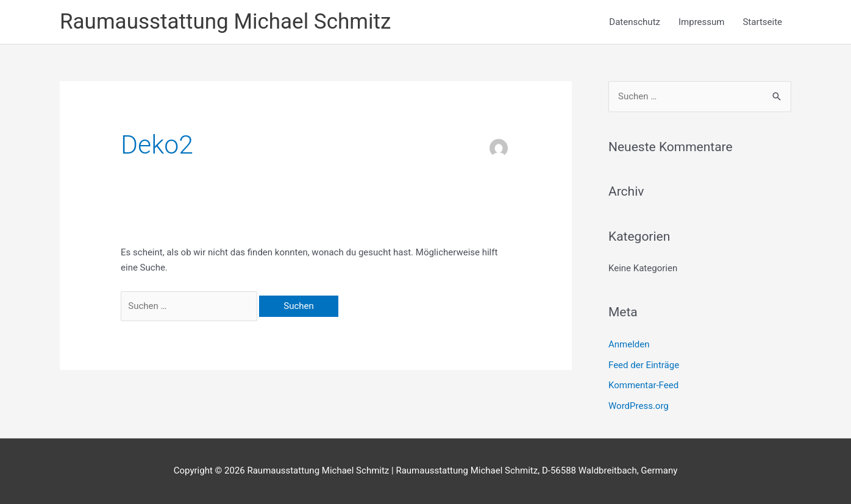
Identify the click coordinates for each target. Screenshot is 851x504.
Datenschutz (635, 22)
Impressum (701, 22)
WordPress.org (639, 406)
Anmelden (629, 344)
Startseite (762, 22)
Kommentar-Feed (643, 385)
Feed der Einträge (644, 365)
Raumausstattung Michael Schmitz (225, 22)
